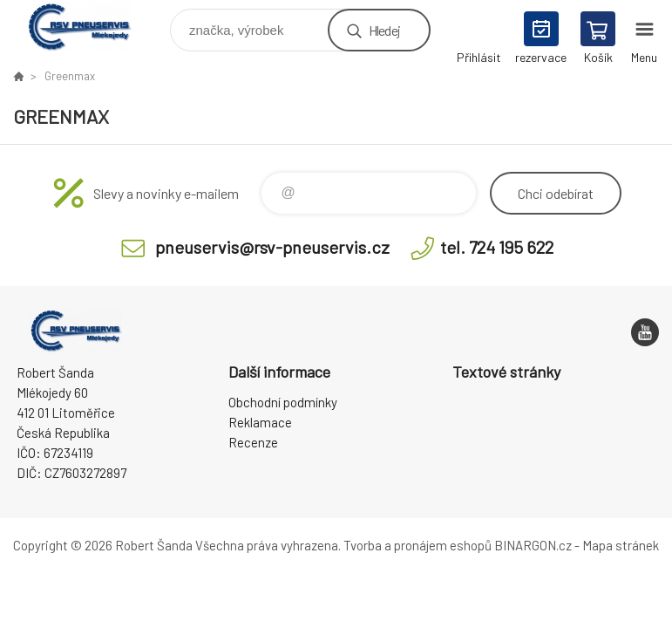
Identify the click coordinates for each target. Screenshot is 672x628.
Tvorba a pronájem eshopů (417, 545)
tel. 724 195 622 (497, 247)
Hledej (384, 30)
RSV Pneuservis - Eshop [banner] (90, 26)
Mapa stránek (621, 545)
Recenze (253, 442)
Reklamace (260, 422)
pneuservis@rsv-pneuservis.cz (272, 247)
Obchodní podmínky (283, 402)
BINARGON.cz (533, 545)
